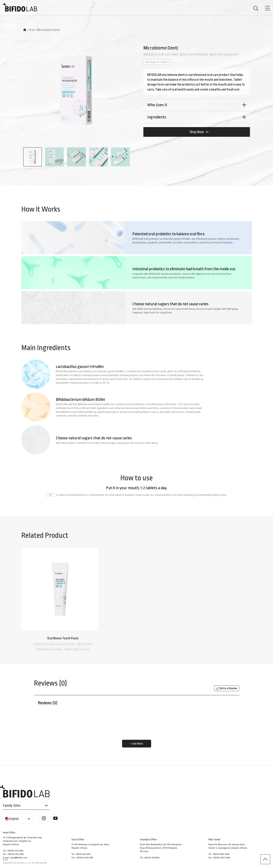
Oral (32, 30)
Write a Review (227, 688)
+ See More (137, 744)
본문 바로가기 (0, 0)
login (5, 859)
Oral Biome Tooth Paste (63, 638)
